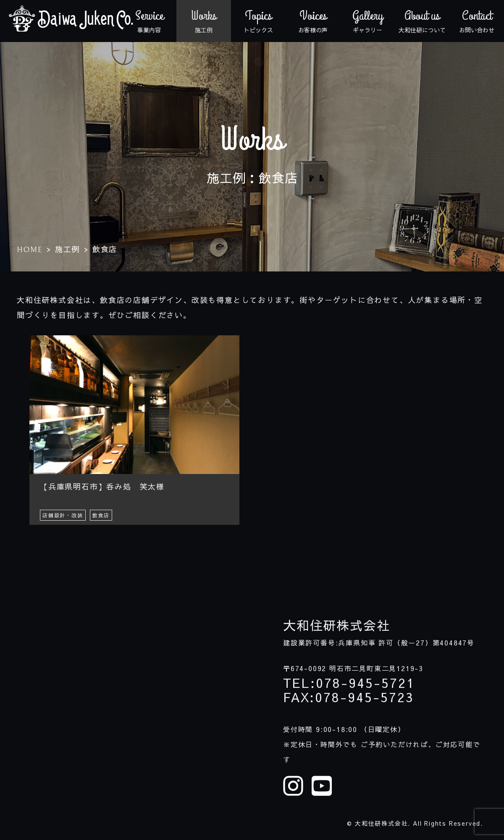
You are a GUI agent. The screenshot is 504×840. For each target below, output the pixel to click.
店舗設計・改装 (63, 515)
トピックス (258, 21)
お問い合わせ (477, 21)
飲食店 (101, 515)
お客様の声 (313, 21)
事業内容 (149, 21)
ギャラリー (367, 21)
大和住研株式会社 (336, 625)
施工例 (204, 21)
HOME (30, 250)
